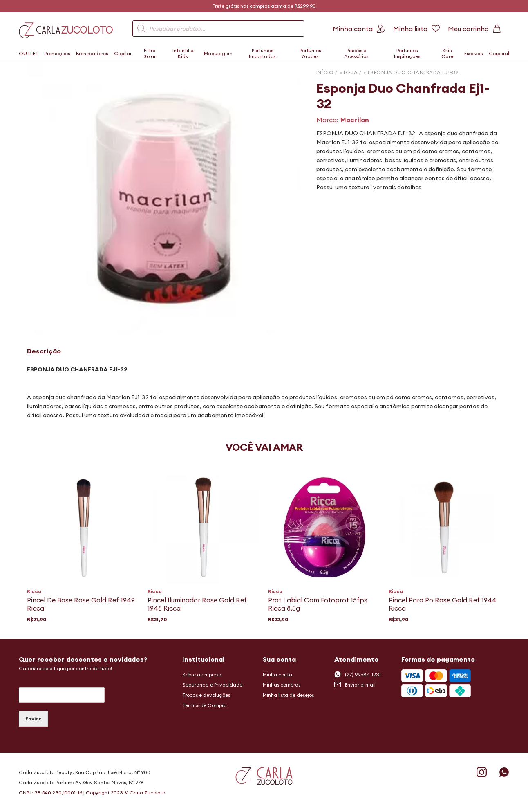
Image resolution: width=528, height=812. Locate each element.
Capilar (123, 54)
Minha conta (277, 674)
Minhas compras (282, 685)
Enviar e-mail (355, 684)
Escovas (473, 54)
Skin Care (447, 54)
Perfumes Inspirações (407, 54)
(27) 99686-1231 (358, 674)
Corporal (499, 54)
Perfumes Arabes (310, 54)
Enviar (33, 719)
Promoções (57, 54)
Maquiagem (218, 54)
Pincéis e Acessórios (356, 54)
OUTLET (29, 54)
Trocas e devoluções (206, 695)
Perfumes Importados (262, 54)
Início (325, 72)
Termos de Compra (205, 705)
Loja (351, 72)
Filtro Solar (150, 54)
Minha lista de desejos (288, 695)
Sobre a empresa (202, 674)
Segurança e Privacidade (212, 685)
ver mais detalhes (397, 187)
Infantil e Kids (183, 54)
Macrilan (355, 120)
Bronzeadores (92, 54)
